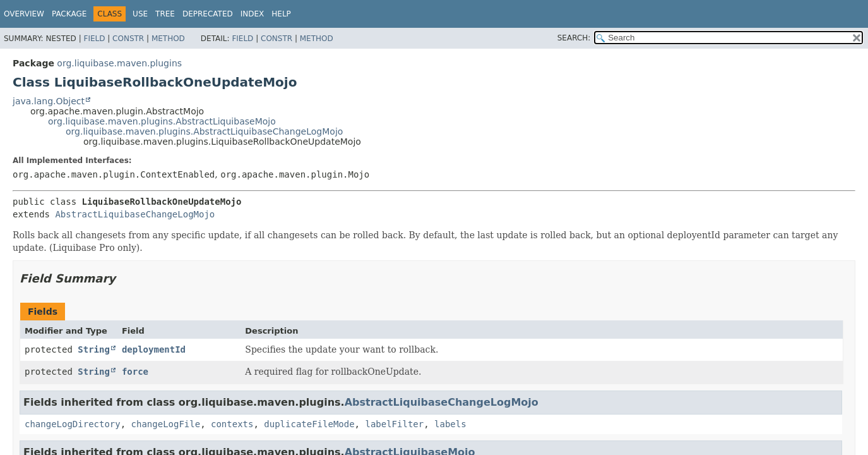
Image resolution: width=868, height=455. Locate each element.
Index (253, 14)
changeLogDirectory (73, 424)
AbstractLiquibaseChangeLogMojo (135, 214)
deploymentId (154, 349)
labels (450, 424)
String (94, 349)
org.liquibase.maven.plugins (119, 63)
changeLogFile (166, 424)
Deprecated (208, 14)
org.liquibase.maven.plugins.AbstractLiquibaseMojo (162, 121)
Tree (165, 14)
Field (94, 39)
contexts (232, 424)
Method (168, 39)
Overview (24, 14)
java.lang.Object (49, 101)
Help (281, 14)
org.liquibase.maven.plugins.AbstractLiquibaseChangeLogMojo (204, 131)
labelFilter (394, 424)
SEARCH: (574, 38)
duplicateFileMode (309, 424)
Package (69, 14)
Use (140, 14)
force (135, 372)
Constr (128, 39)
